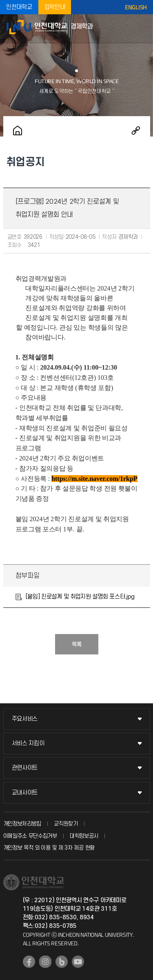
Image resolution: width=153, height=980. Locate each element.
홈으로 (18, 130)
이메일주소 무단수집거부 (30, 836)
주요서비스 (25, 719)
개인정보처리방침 (22, 824)
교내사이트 (25, 793)
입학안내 (55, 7)
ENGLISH (136, 7)
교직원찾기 (66, 824)
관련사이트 (25, 768)
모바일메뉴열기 (143, 29)
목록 (77, 644)
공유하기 (136, 130)
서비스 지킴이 (28, 743)
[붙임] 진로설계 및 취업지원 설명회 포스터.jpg (80, 597)
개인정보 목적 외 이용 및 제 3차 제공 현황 (49, 848)
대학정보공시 (84, 836)
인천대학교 (19, 7)
